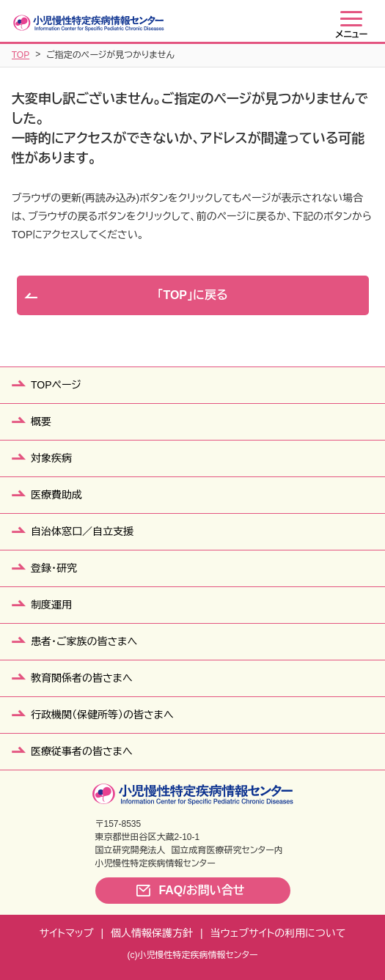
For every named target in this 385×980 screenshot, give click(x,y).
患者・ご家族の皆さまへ (84, 641)
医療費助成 (56, 495)
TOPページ (56, 385)
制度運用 (51, 605)
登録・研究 (54, 568)
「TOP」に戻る (192, 295)
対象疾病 (51, 458)
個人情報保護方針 (152, 933)
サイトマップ (67, 933)
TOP (21, 55)
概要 (41, 421)
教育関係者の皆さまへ (82, 678)
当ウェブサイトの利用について (278, 933)
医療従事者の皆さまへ (82, 751)
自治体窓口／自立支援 (82, 531)
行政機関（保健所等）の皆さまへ (102, 715)
